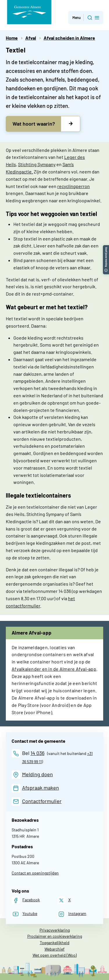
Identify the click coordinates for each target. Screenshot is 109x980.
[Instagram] (72, 914)
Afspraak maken (41, 788)
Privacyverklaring (55, 930)
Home (12, 38)
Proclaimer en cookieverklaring (55, 936)
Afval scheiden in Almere (69, 38)
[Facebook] (26, 900)
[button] (106, 248)
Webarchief (54, 949)
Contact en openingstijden (35, 873)
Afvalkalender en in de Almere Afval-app (54, 669)
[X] (64, 900)
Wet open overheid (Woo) (55, 955)
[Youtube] (24, 914)
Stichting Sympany (37, 164)
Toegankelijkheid (55, 943)
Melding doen (37, 774)
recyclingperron (74, 186)
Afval (31, 38)
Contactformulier (42, 801)
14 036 (37, 753)
